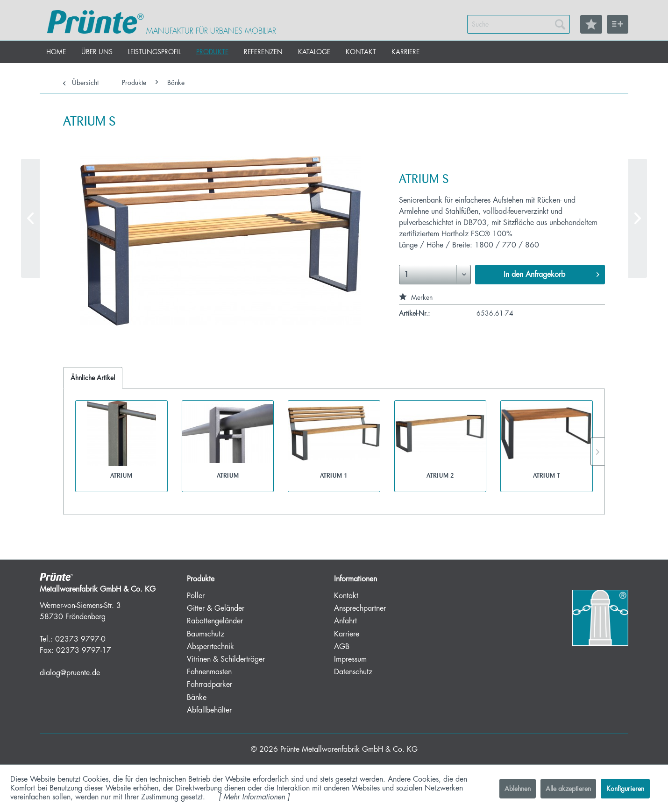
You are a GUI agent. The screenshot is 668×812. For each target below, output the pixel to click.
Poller (196, 596)
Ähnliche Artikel (93, 378)
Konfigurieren (625, 789)
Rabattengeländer (215, 621)
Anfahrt (345, 621)
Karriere (347, 634)
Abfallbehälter (209, 710)
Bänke (197, 698)
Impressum (350, 659)
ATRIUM (121, 475)
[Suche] (519, 24)
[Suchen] (560, 24)
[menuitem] (519, 24)
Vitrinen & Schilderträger (226, 659)
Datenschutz (353, 672)
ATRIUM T (547, 475)
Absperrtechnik (210, 647)
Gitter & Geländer (216, 608)
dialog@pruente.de (70, 673)
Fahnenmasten (209, 672)
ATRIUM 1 (334, 475)
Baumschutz (206, 634)
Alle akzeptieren (568, 789)
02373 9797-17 (84, 650)
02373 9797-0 (80, 639)
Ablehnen (518, 789)
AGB (342, 647)
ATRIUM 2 (440, 475)
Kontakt (346, 596)
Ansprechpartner (360, 608)
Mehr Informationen (254, 797)
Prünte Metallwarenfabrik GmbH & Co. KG (349, 749)
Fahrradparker (210, 685)
